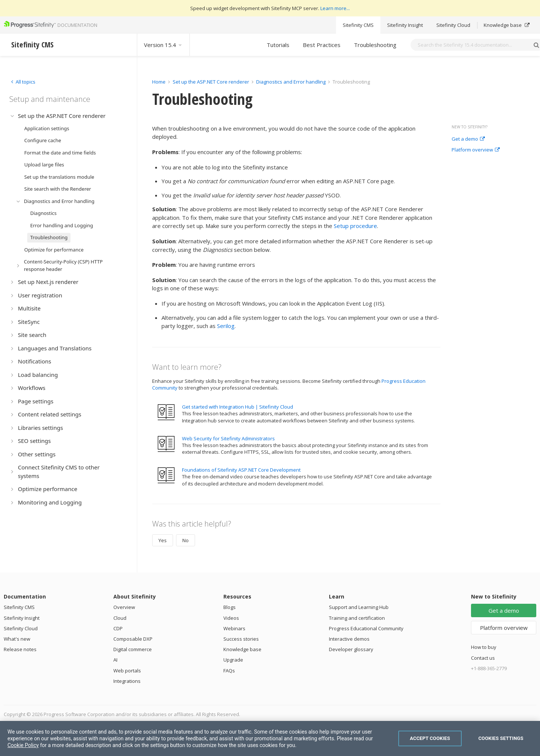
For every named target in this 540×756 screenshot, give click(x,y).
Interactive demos (349, 639)
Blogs (230, 607)
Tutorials (278, 45)
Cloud (120, 618)
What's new (17, 639)
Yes (163, 540)
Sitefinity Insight (405, 25)
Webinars (234, 628)
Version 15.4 (163, 45)
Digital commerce (133, 649)
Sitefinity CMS (358, 25)
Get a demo (468, 139)
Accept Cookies (430, 738)
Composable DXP (133, 639)
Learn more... (335, 8)
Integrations (127, 681)
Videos (231, 618)
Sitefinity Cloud (453, 25)
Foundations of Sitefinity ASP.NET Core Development (241, 470)
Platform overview (476, 150)
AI (115, 660)
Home (159, 82)
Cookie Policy (23, 745)
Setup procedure (355, 226)
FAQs (229, 671)
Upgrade (233, 660)
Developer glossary (351, 649)
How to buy (484, 647)
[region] (270, 738)
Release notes (20, 649)
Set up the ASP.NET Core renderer (211, 82)
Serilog (226, 326)
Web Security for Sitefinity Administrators (228, 438)
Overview (124, 607)
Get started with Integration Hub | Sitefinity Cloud (238, 407)
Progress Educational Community (366, 628)
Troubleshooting (375, 45)
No (186, 540)
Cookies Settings (501, 738)
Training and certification (357, 618)
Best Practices (322, 45)
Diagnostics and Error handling (291, 82)
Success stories (241, 639)
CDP (118, 628)
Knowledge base (507, 25)
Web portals (127, 671)
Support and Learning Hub (359, 607)
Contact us (483, 658)
